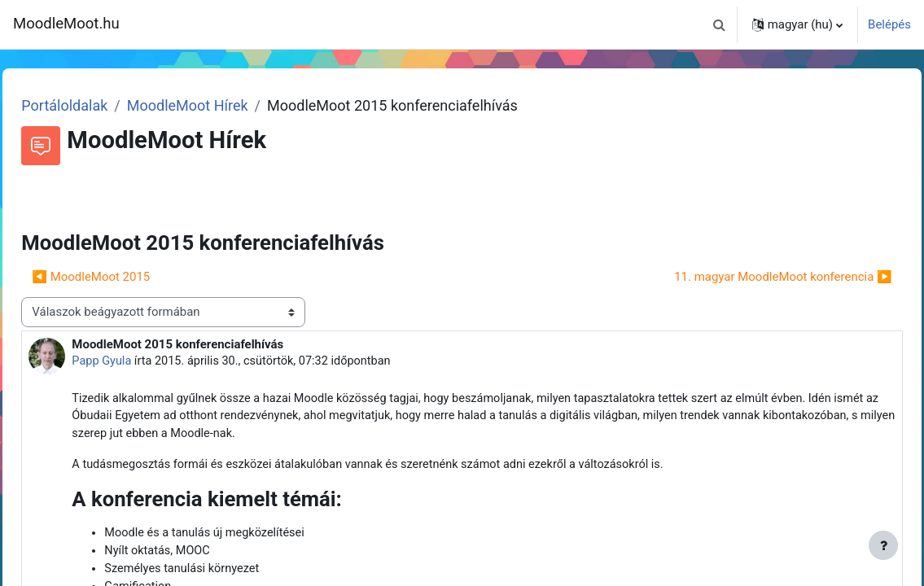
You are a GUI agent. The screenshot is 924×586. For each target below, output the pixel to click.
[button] (720, 24)
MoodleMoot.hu (66, 24)
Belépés (889, 24)
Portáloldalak (101, 105)
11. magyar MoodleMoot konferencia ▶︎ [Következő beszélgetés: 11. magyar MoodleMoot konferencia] (747, 277)
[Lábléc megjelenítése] (883, 545)
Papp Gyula (139, 361)
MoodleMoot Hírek (223, 105)
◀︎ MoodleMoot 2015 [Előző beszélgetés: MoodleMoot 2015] (127, 277)
